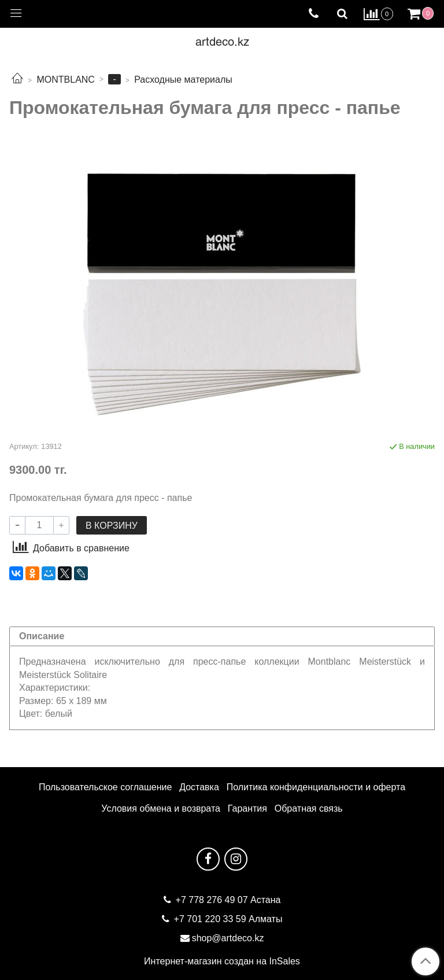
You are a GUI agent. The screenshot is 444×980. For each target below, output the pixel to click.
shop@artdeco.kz (228, 938)
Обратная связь (309, 808)
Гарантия (247, 808)
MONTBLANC (65, 80)
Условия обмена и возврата (161, 808)
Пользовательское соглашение (105, 787)
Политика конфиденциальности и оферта (316, 787)
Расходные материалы (183, 80)
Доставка (199, 787)
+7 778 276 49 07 (213, 900)
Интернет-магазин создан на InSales (222, 961)
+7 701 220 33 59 (210, 919)
